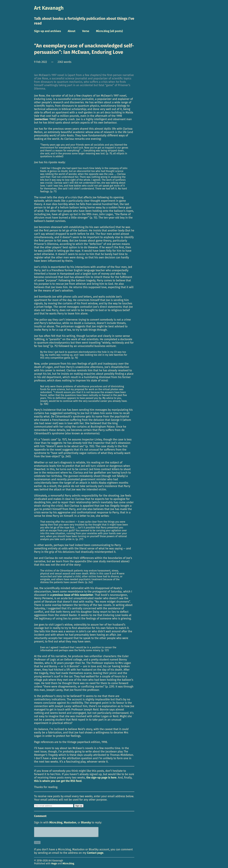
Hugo (54, 865)
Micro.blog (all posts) (109, 31)
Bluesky (86, 822)
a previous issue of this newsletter (72, 595)
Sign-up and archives (47, 31)
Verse (86, 31)
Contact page (95, 855)
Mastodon (70, 822)
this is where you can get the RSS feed (58, 781)
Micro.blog (56, 822)
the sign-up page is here (101, 778)
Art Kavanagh (49, 8)
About (72, 31)
